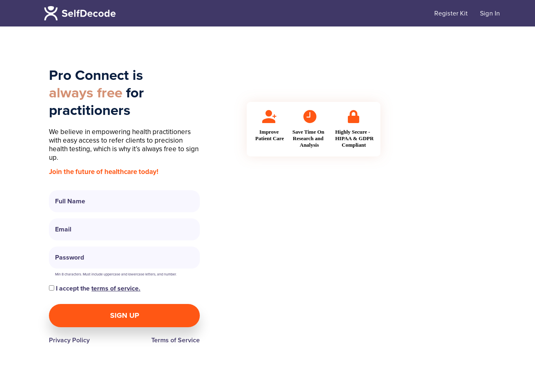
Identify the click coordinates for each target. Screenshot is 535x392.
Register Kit (451, 13)
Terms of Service (176, 340)
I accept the (95, 288)
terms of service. (116, 288)
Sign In (490, 13)
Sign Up (125, 315)
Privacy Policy (69, 340)
